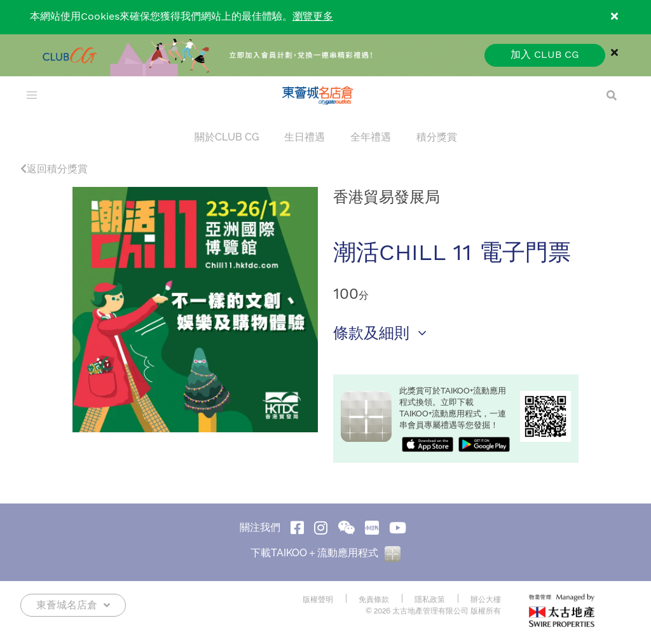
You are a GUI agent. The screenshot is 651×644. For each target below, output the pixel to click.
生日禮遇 (305, 137)
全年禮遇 (371, 137)
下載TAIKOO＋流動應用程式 (325, 553)
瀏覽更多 (313, 17)
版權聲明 (318, 599)
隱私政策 (430, 599)
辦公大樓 (486, 599)
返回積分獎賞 (54, 169)
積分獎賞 (437, 137)
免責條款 (374, 599)
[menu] (32, 95)
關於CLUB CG (227, 137)
